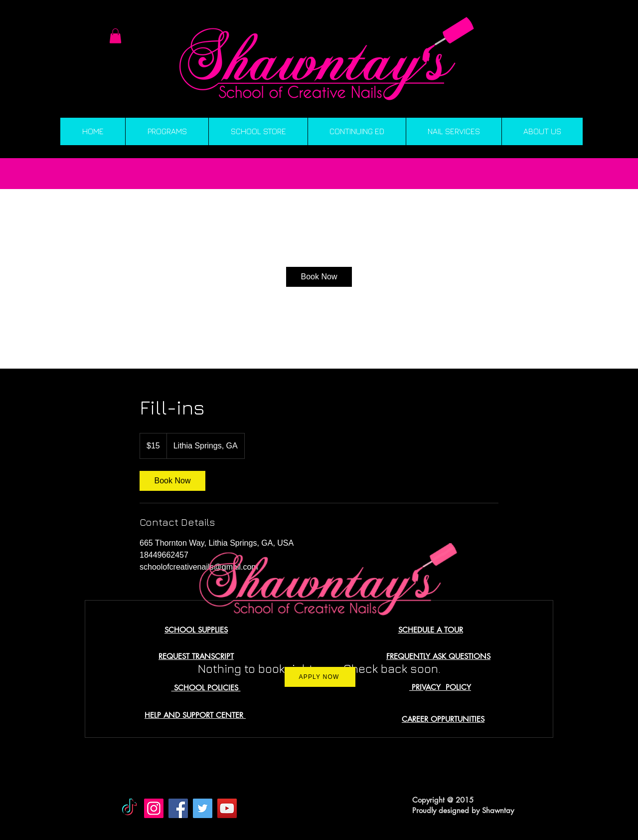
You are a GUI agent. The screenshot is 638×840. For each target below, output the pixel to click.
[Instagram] (154, 808)
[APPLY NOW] (320, 677)
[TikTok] (129, 808)
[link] (319, 277)
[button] (115, 36)
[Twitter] (203, 808)
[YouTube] (227, 808)
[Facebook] (178, 808)
